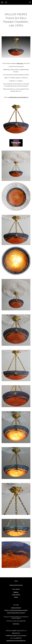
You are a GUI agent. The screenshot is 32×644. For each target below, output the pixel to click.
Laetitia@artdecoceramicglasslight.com (18, 97)
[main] (16, 20)
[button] (2, 2)
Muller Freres (20, 63)
